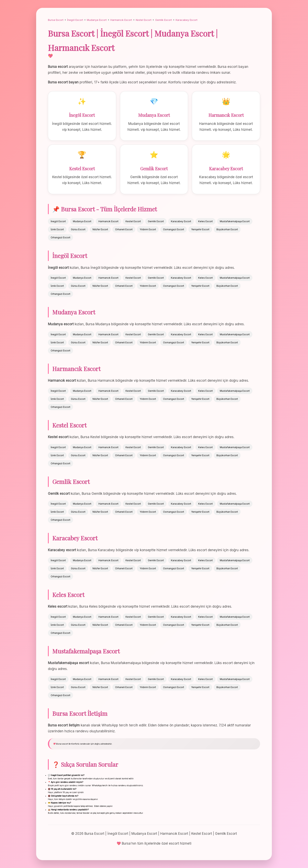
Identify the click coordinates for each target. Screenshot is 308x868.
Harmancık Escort (121, 20)
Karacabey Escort (187, 20)
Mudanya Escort (97, 20)
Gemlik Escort (164, 20)
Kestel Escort (144, 20)
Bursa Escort (56, 20)
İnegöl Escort (75, 20)
